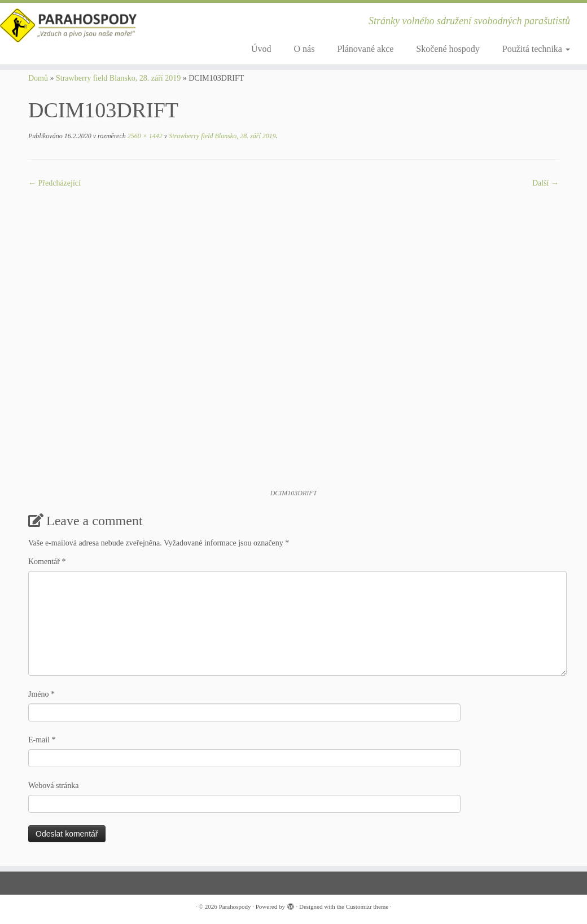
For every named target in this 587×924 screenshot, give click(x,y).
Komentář (47, 562)
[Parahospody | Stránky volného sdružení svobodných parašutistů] (69, 25)
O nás (305, 49)
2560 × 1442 (144, 136)
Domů (38, 78)
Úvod (261, 49)
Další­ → (546, 183)
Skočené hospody (448, 49)
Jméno (41, 694)
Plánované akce (365, 49)
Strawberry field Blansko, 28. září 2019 (118, 78)
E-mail (42, 740)
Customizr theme (367, 907)
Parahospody (235, 907)
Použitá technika (536, 49)
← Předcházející (54, 183)
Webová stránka (53, 786)
